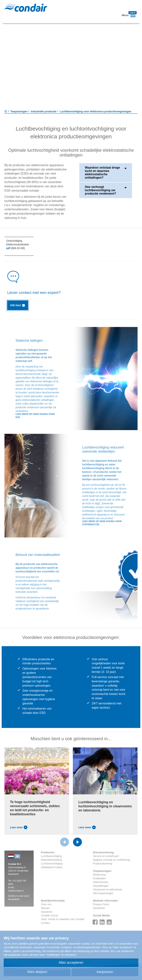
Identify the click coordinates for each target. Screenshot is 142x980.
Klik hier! (18, 305)
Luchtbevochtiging (51, 856)
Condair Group (50, 915)
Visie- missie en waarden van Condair (63, 919)
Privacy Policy (101, 904)
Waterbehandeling (51, 860)
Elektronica (99, 875)
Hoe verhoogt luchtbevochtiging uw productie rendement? (106, 190)
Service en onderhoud (106, 856)
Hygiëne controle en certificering (111, 860)
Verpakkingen (101, 886)
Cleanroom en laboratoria (108, 889)
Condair (26, 8)
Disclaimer (99, 908)
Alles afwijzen (37, 972)
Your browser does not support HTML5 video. (71, 66)
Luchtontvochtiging (52, 864)
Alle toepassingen (103, 893)
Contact (45, 923)
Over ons (46, 904)
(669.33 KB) (16, 248)
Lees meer (19, 827)
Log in (133, 12)
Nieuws (45, 908)
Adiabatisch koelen (52, 867)
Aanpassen (105, 972)
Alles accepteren (71, 963)
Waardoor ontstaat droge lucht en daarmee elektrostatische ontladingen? (106, 173)
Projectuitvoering (103, 864)
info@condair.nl (16, 891)
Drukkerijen (100, 878)
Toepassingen (19, 111)
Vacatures (47, 912)
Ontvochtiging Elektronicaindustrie (18, 243)
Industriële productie (44, 111)
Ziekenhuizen (101, 882)
